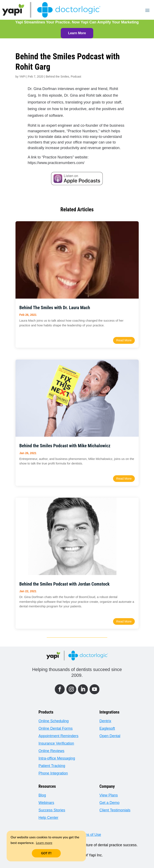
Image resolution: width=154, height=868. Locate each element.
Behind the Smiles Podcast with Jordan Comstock (64, 584)
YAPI (22, 77)
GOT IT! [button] (46, 853)
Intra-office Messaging (57, 758)
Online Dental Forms (56, 728)
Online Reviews (51, 751)
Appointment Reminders (58, 736)
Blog (42, 795)
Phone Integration (53, 773)
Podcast (76, 77)
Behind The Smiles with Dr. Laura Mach (55, 308)
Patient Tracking (52, 766)
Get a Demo (109, 803)
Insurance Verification (56, 743)
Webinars (46, 803)
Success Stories (52, 810)
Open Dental (110, 736)
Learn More (77, 33)
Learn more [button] (44, 843)
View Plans (109, 795)
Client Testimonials (115, 810)
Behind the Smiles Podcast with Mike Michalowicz (65, 446)
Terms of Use (90, 835)
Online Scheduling (54, 721)
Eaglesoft (107, 728)
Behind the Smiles (57, 77)
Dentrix (105, 721)
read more (124, 340)
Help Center (48, 818)
